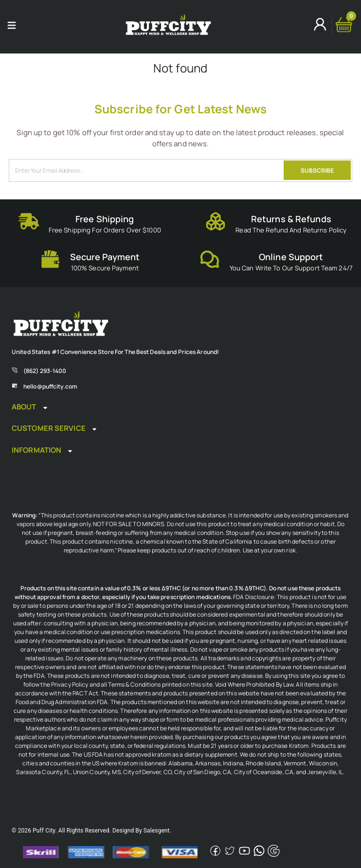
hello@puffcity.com (50, 386)
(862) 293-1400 (45, 371)
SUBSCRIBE (317, 170)
